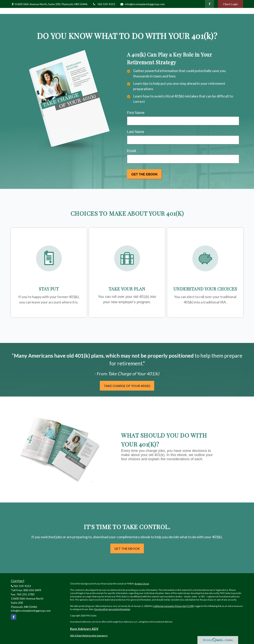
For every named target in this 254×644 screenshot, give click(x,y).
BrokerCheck (142, 584)
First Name (136, 113)
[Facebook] (209, 4)
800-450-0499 (32, 590)
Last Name (136, 132)
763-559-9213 (104, 4)
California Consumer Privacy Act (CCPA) (174, 606)
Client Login (230, 4)
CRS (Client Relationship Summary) (89, 636)
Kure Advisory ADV (84, 629)
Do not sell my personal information (112, 609)
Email (131, 151)
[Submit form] (144, 174)
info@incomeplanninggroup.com (142, 4)
